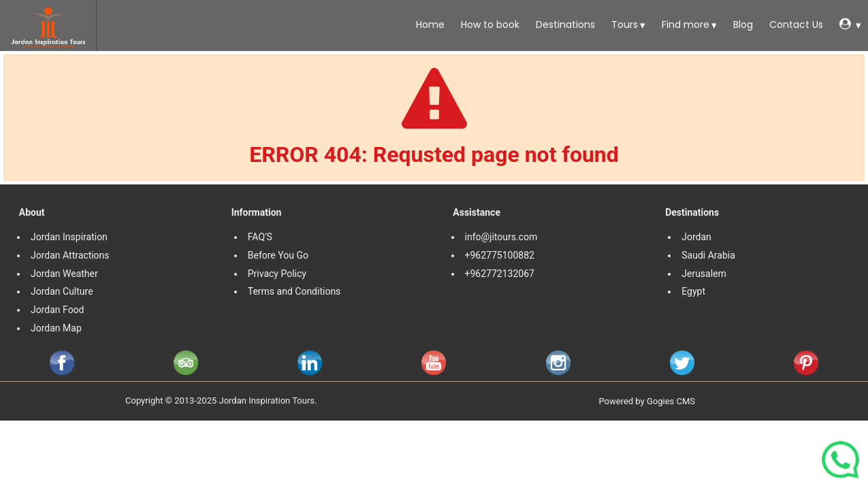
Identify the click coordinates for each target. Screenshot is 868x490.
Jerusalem (705, 274)
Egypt (694, 291)
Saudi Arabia (708, 255)
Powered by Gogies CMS (647, 401)
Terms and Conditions (295, 291)
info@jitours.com (501, 237)
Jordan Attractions (70, 255)
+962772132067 (500, 274)
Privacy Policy (277, 274)
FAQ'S (260, 237)
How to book (489, 24)
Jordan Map (56, 328)
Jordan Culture (62, 291)
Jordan (696, 237)
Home (429, 24)
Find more (684, 24)
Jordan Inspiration (69, 237)
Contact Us (795, 24)
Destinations (564, 24)
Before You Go (278, 255)
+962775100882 (500, 255)
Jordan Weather (64, 274)
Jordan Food (58, 310)
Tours (623, 24)
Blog (742, 24)
